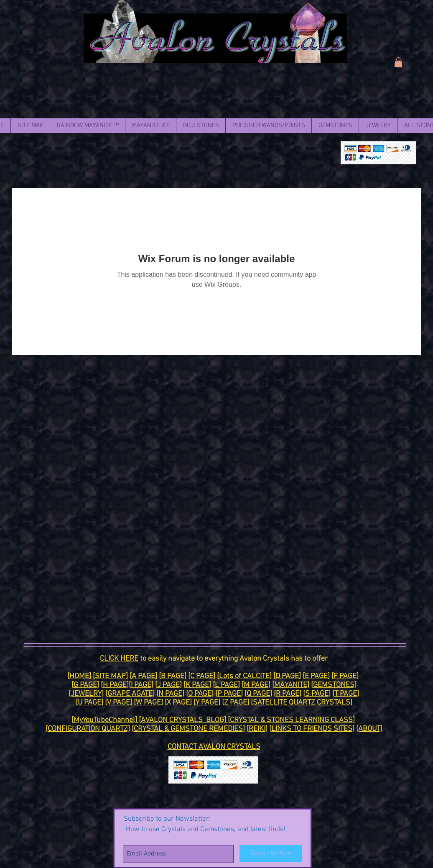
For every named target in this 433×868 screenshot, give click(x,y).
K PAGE (197, 685)
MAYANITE (291, 685)
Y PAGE (207, 703)
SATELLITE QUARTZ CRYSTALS (302, 703)
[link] (398, 62)
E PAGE (316, 676)
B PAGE (173, 676)
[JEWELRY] (86, 694)
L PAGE (226, 685)
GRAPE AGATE (130, 694)
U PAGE (89, 703)
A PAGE (143, 676)
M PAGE (256, 685)
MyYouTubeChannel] (106, 720)
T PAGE (346, 694)
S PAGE (317, 694)
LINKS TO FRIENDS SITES (312, 729)
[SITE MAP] (110, 676)
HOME (79, 676)
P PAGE (229, 694)
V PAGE (118, 703)
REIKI (257, 729)
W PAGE (148, 703)
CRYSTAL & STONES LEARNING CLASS (291, 720)
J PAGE (168, 685)
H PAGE (115, 685)
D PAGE (287, 676)
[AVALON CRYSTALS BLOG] (183, 720)
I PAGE (141, 685)
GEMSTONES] (335, 685)
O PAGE (200, 694)
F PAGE (345, 676)
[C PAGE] (202, 676)
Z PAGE (236, 703)
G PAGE (85, 685)
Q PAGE (258, 694)
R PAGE (288, 694)
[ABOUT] (369, 729)
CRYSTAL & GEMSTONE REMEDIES (188, 729)
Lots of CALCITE (244, 676)
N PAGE (170, 694)
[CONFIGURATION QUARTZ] (88, 729)
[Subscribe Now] (271, 853)
